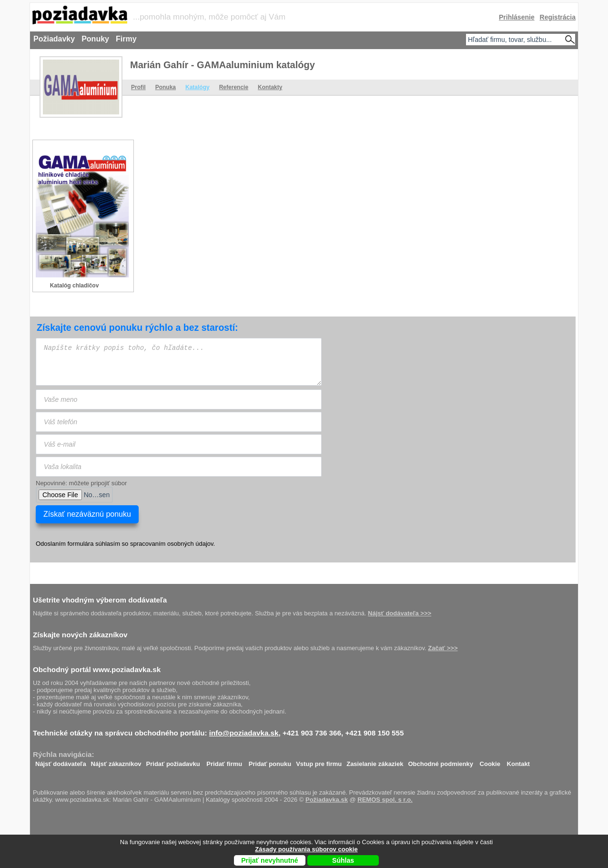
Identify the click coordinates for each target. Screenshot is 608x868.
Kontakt (518, 761)
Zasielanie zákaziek (375, 761)
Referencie (234, 87)
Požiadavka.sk (327, 800)
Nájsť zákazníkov (116, 761)
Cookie (490, 761)
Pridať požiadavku (173, 761)
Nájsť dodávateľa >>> (400, 613)
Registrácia (558, 17)
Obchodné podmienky (441, 761)
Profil (138, 87)
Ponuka (166, 87)
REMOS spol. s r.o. (385, 800)
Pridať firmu (224, 761)
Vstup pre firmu (319, 761)
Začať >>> (443, 648)
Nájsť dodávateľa (61, 761)
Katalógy (198, 87)
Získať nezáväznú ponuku (87, 514)
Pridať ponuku (270, 761)
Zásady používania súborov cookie (306, 849)
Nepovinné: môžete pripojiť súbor (81, 483)
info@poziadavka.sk (244, 733)
